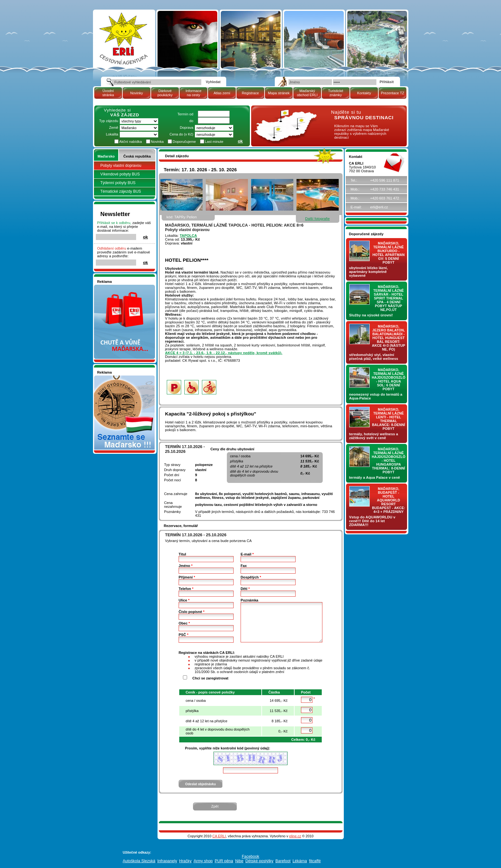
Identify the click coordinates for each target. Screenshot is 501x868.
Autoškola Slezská (139, 861)
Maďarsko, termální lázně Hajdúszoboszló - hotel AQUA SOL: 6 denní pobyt (389, 379)
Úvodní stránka (108, 93)
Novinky (137, 93)
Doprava (187, 128)
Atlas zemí (222, 93)
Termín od (185, 114)
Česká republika (137, 156)
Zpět (215, 806)
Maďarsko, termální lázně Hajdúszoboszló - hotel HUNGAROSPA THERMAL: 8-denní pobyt (389, 461)
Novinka (157, 142)
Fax (244, 566)
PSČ (183, 635)
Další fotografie (317, 219)
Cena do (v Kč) (181, 134)
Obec (184, 623)
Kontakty (364, 93)
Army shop (203, 861)
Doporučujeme (184, 142)
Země (114, 128)
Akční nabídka (131, 142)
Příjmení (187, 577)
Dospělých (251, 577)
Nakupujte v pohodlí (113, 287)
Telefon (186, 589)
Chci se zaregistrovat (210, 678)
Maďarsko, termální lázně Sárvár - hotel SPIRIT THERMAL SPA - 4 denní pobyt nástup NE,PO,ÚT (389, 298)
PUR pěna (224, 861)
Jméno (186, 566)
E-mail (247, 554)
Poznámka (249, 600)
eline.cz (295, 836)
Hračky (185, 861)
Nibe (239, 861)
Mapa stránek (279, 93)
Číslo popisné (192, 612)
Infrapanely (167, 861)
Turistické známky (336, 93)
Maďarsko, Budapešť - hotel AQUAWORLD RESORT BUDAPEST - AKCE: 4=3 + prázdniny (389, 500)
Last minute (214, 142)
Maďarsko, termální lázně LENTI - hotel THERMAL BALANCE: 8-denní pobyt (389, 419)
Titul (182, 554)
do (191, 121)
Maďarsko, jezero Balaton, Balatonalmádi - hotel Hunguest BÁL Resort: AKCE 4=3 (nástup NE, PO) (389, 338)
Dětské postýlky (259, 861)
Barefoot (283, 861)
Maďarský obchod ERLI (307, 93)
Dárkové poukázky (165, 93)
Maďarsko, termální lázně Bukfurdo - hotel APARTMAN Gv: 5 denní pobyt (389, 253)
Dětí (245, 589)
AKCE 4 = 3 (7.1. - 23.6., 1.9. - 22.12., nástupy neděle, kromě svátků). (224, 353)
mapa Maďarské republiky (285, 113)
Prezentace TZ (393, 93)
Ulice (184, 600)
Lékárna (300, 861)
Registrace (250, 93)
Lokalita (112, 134)
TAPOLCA (188, 236)
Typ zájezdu (109, 121)
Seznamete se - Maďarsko (119, 377)
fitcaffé (315, 861)
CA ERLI (219, 836)
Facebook (251, 856)
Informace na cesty (194, 93)
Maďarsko (106, 156)
